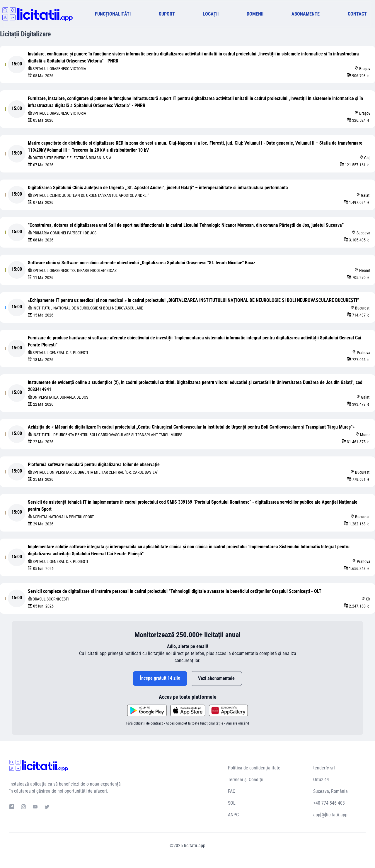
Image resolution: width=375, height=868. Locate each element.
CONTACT (357, 14)
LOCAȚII (211, 14)
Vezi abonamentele (216, 678)
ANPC (233, 815)
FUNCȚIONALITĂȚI (113, 14)
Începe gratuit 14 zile (160, 678)
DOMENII (255, 14)
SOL (232, 803)
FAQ (232, 791)
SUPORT (167, 14)
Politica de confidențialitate (254, 768)
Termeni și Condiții (246, 780)
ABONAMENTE (306, 14)
